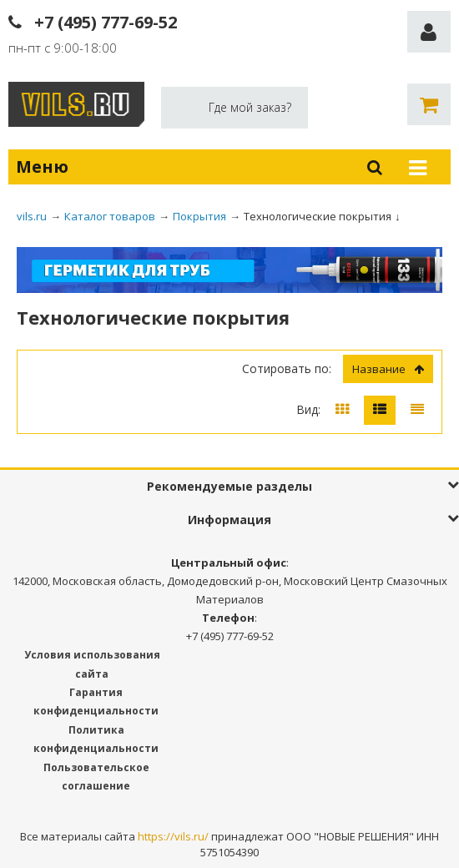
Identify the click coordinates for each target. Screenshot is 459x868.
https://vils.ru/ (173, 836)
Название (388, 369)
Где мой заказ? (250, 107)
